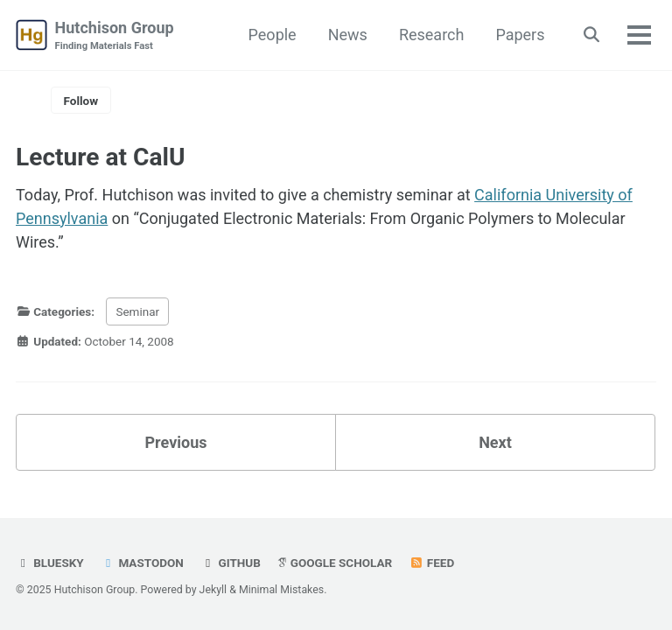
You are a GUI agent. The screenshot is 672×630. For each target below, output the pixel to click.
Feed (432, 563)
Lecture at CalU (101, 157)
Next (495, 442)
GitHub (231, 563)
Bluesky (50, 563)
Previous (176, 442)
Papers (520, 35)
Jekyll (213, 590)
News (348, 35)
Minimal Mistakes (281, 590)
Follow (81, 101)
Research (432, 35)
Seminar (137, 311)
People (273, 35)
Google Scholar (335, 563)
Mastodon (142, 563)
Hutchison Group (115, 36)
